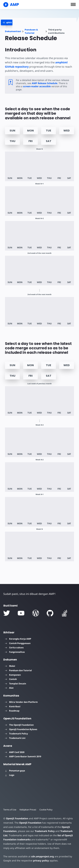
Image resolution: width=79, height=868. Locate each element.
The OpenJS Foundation (19, 725)
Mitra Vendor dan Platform (21, 702)
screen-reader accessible (37, 86)
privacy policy (40, 861)
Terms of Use (10, 810)
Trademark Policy (16, 734)
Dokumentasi (13, 31)
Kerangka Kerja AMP (18, 639)
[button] (73, 4)
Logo (10, 775)
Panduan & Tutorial (31, 31)
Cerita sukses (14, 648)
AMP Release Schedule (44, 83)
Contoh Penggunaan (18, 643)
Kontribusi (13, 706)
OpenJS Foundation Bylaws (21, 729)
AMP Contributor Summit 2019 (23, 756)
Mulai (10, 666)
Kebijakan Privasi (28, 810)
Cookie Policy (47, 810)
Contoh (11, 679)
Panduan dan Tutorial (18, 670)
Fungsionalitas (15, 652)
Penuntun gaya (15, 771)
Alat (9, 688)
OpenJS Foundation (17, 818)
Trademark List (15, 738)
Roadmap (12, 711)
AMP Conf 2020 (15, 752)
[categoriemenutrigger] (14, 22)
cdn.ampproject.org (41, 856)
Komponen (13, 675)
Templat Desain (15, 684)
